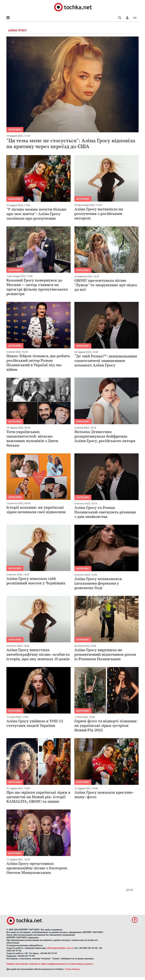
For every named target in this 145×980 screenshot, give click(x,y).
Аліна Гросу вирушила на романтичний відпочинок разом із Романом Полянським (105, 654)
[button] (127, 18)
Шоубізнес (15, 130)
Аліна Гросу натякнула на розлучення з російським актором (99, 214)
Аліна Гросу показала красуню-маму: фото (104, 795)
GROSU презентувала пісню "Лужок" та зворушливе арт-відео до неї (106, 285)
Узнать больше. (72, 969)
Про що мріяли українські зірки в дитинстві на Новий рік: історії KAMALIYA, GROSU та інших (38, 797)
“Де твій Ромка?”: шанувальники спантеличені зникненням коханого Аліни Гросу (106, 361)
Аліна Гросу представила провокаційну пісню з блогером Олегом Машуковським (37, 868)
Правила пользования (17, 964)
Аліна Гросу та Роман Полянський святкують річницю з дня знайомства (105, 512)
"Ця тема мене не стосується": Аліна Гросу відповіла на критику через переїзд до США (71, 143)
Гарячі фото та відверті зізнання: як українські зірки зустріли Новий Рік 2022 (106, 725)
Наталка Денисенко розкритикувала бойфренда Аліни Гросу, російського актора (105, 436)
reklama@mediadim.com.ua (60, 948)
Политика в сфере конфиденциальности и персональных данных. (61, 964)
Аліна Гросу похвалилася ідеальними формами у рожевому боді (98, 583)
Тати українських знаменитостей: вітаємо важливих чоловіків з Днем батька (32, 438)
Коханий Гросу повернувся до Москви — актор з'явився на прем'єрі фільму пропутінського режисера (37, 287)
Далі (130, 890)
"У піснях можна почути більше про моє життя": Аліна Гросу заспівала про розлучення (37, 214)
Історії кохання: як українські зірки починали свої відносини (36, 510)
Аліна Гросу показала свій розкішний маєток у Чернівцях (36, 581)
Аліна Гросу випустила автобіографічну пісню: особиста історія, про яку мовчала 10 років (38, 654)
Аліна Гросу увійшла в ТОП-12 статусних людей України (35, 723)
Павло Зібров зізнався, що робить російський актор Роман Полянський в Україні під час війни (38, 363)
